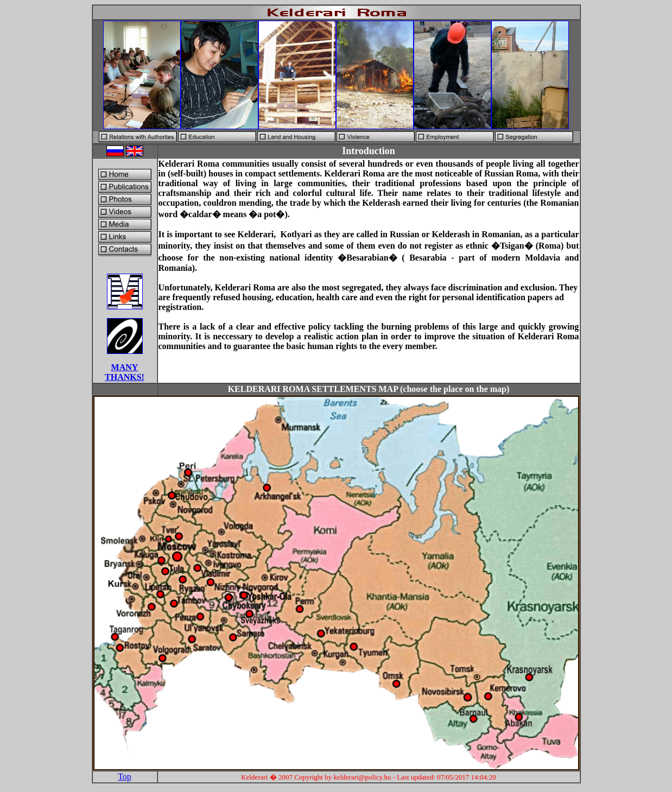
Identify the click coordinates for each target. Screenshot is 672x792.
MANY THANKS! (125, 372)
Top (125, 777)
